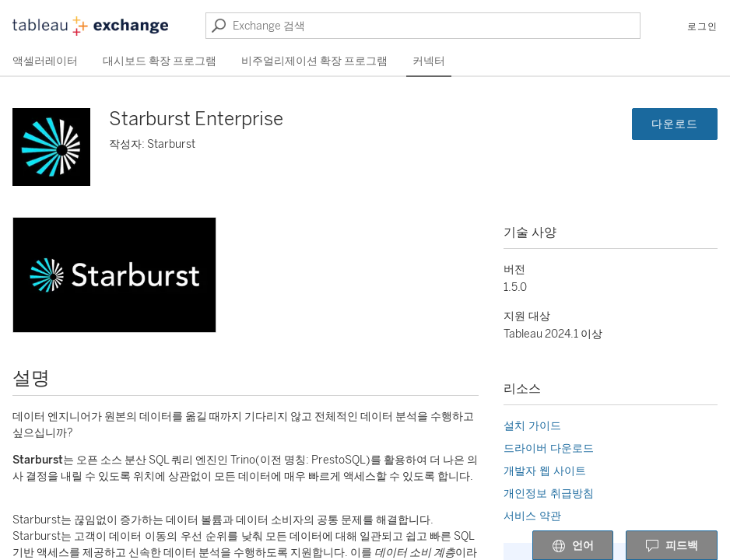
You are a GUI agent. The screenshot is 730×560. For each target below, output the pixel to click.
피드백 (672, 546)
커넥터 (429, 61)
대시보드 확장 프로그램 (160, 61)
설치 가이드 (532, 426)
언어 (573, 546)
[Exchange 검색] (423, 26)
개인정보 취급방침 (549, 493)
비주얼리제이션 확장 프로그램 (314, 61)
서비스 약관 (532, 516)
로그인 (702, 26)
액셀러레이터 (45, 61)
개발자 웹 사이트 (545, 471)
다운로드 (675, 124)
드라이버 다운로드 (549, 448)
